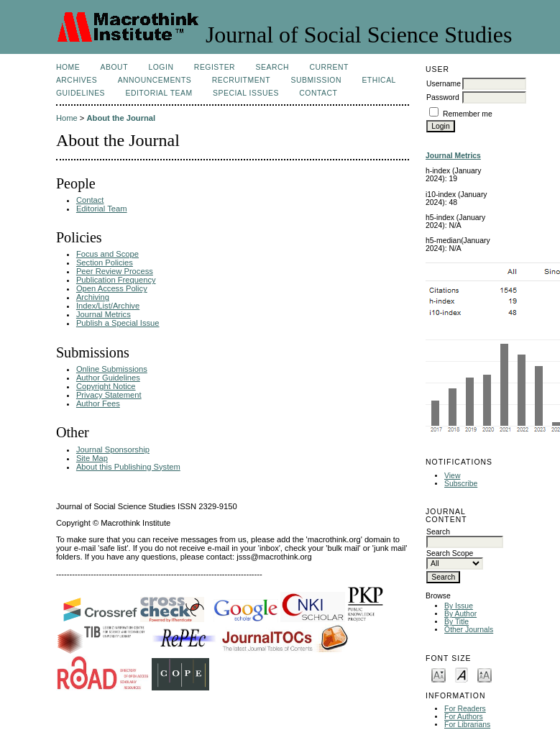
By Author (460, 614)
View (452, 476)
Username (444, 84)
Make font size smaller (439, 674)
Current (329, 67)
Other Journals (469, 630)
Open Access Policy (112, 288)
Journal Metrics (104, 314)
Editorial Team (159, 93)
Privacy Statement (109, 395)
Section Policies (105, 263)
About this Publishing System (128, 467)
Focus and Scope (107, 254)
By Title (456, 622)
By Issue (459, 606)
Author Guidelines (108, 378)
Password (443, 97)
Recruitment (241, 80)
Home (68, 67)
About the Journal (121, 118)
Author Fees (98, 403)
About (114, 67)
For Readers (465, 709)
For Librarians (467, 725)
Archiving (93, 297)
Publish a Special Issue (118, 323)
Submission (316, 80)
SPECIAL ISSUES (246, 93)
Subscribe (461, 484)
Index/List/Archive (108, 306)
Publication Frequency (116, 280)
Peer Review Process (115, 271)
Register (215, 67)
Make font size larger (485, 674)
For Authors (464, 717)
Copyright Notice (106, 386)
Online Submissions (112, 369)
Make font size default (462, 674)
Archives (77, 80)
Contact (318, 93)
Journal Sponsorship (113, 449)
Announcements (155, 80)
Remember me (468, 114)
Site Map (92, 458)
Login (161, 67)
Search (272, 67)
